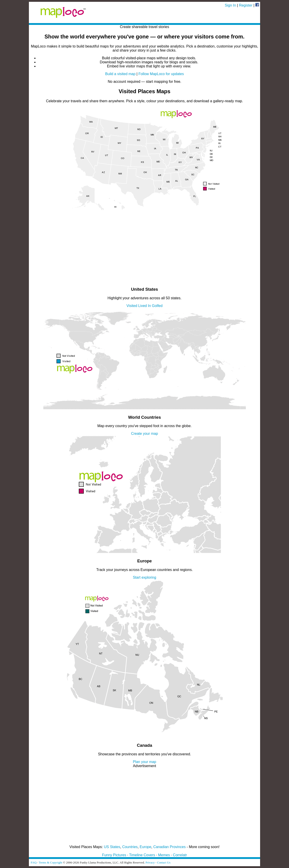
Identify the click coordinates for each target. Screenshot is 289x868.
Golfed (157, 306)
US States (112, 847)
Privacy (150, 862)
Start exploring (144, 577)
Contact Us (164, 862)
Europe (146, 847)
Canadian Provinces (169, 847)
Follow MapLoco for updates (161, 74)
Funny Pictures (114, 855)
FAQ (34, 862)
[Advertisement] (144, 251)
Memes (164, 855)
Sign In (231, 5)
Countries (130, 847)
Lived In (144, 306)
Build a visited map (120, 74)
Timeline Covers (142, 855)
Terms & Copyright (50, 862)
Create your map (144, 434)
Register (246, 5)
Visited (132, 306)
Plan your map (144, 762)
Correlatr (180, 855)
